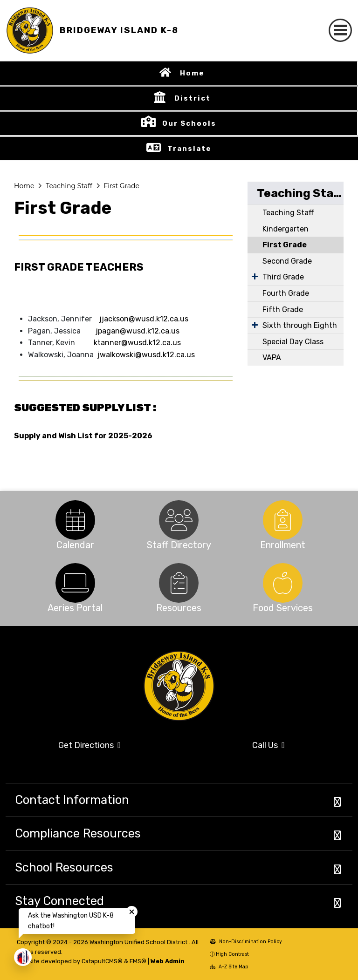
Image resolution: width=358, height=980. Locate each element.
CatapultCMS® (102, 961)
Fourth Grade (286, 293)
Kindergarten (286, 229)
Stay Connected (59, 901)
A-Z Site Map (229, 967)
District (193, 98)
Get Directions (89, 745)
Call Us (268, 745)
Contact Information (72, 800)
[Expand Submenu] (255, 276)
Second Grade (287, 261)
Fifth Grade (283, 310)
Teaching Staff (69, 186)
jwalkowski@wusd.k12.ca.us (146, 355)
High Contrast (232, 954)
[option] (75, 520)
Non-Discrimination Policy (246, 942)
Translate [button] (189, 149)
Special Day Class (293, 342)
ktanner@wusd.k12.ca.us (137, 343)
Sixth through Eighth (300, 325)
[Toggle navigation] (340, 30)
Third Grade (283, 277)
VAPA (272, 357)
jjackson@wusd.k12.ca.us (144, 319)
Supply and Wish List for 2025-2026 (83, 436)
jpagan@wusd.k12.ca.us (137, 331)
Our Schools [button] (189, 123)
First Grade (121, 186)
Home (192, 73)
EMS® (138, 961)
